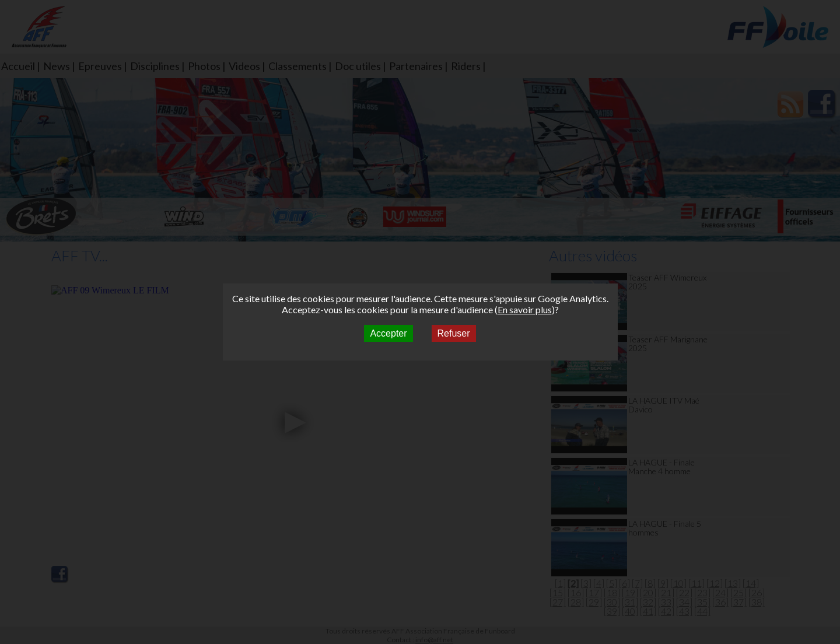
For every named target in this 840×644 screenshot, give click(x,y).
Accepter (388, 333)
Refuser (454, 333)
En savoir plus (525, 309)
